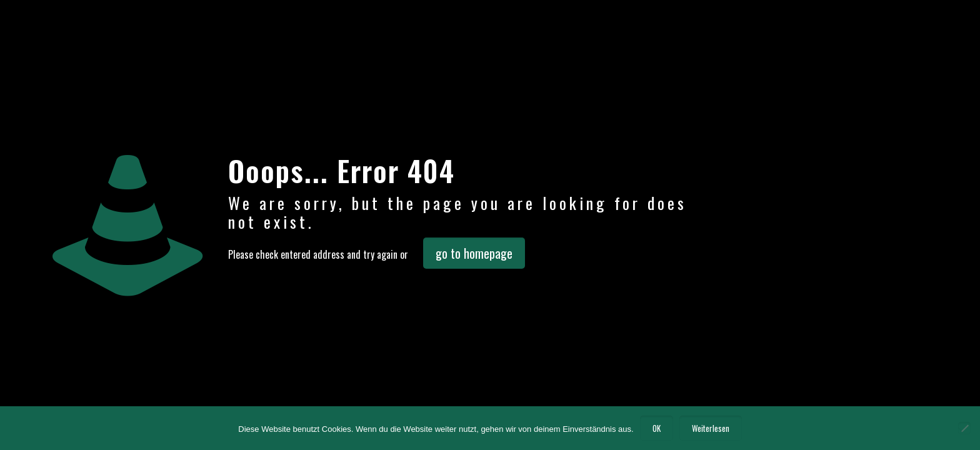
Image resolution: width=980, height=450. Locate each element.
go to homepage (474, 253)
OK (657, 428)
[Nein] (964, 428)
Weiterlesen (711, 428)
